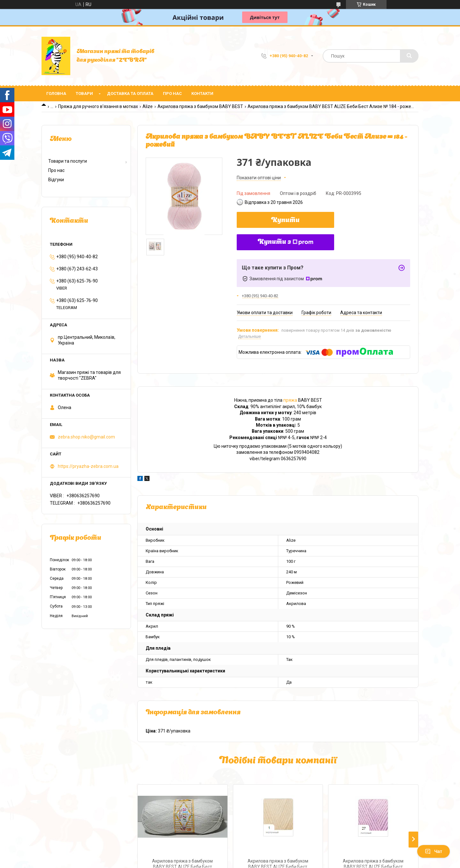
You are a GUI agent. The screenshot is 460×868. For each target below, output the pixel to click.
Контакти (202, 93)
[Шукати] (409, 56)
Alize (148, 106)
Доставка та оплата (130, 93)
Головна (56, 93)
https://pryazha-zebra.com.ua (88, 466)
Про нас (172, 93)
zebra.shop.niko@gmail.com (86, 437)
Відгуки (56, 180)
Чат (433, 851)
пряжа (290, 400)
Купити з (286, 242)
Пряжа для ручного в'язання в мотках (98, 106)
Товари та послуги (68, 161)
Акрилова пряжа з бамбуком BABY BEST (200, 106)
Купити (285, 221)
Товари (84, 93)
